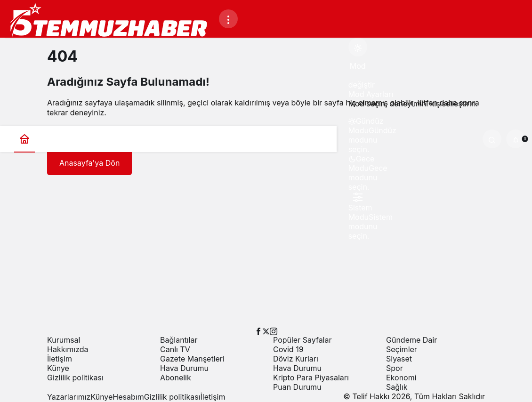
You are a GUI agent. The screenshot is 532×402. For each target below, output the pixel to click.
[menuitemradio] (358, 126)
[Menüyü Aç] (228, 19)
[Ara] (492, 139)
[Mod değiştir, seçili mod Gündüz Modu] (358, 47)
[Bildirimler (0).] (516, 139)
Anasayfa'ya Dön (89, 163)
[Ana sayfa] (24, 139)
